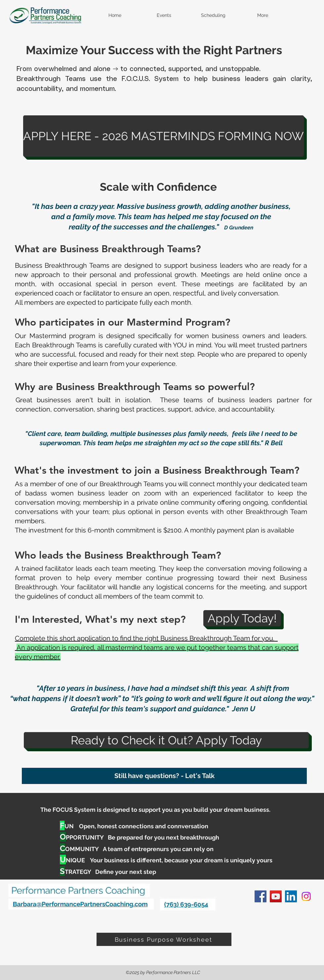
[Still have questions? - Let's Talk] (164, 776)
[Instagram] (306, 896)
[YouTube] (276, 896)
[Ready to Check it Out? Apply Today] (166, 740)
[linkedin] (291, 896)
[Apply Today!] (242, 618)
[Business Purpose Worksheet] (164, 939)
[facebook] (261, 896)
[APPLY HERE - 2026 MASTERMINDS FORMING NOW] (163, 136)
